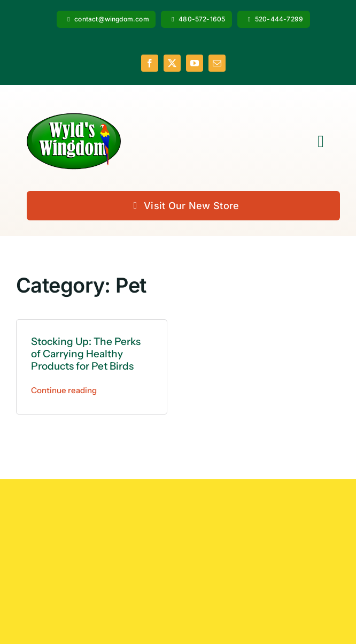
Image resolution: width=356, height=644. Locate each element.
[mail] (217, 63)
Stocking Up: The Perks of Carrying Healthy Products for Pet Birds (86, 354)
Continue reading (64, 390)
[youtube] (195, 63)
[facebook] (150, 63)
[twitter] (172, 63)
